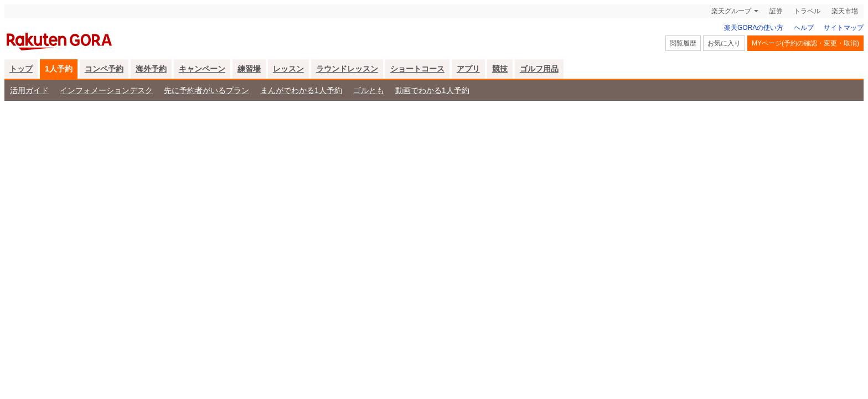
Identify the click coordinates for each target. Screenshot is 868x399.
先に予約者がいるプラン (206, 90)
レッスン (288, 69)
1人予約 (59, 69)
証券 (776, 11)
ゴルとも (369, 90)
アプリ (468, 69)
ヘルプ (804, 28)
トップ (21, 69)
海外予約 (151, 69)
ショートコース (417, 69)
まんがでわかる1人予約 (301, 90)
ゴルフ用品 (539, 69)
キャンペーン (202, 69)
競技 (500, 69)
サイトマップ (844, 28)
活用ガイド (29, 90)
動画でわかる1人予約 (432, 90)
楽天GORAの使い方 (754, 28)
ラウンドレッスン (347, 69)
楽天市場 (845, 11)
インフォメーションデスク (106, 90)
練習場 (249, 69)
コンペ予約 (104, 69)
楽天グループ (731, 11)
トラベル (807, 11)
